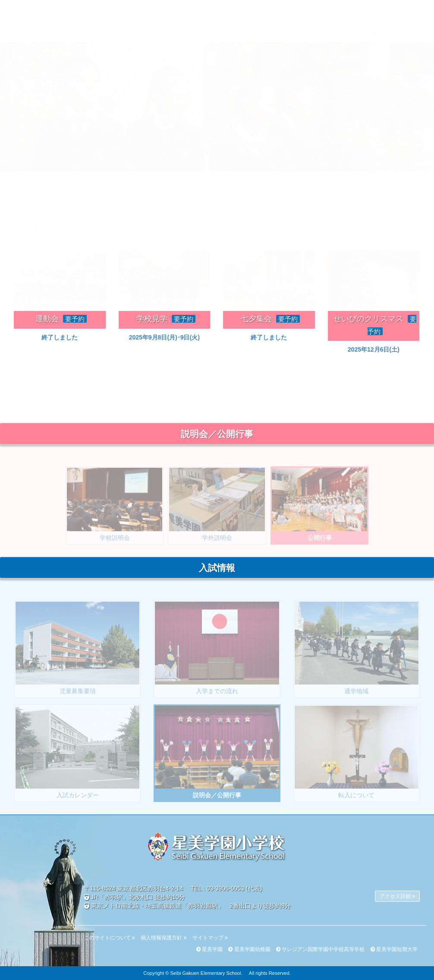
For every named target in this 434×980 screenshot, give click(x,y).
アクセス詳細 (397, 896)
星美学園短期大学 (394, 949)
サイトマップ (210, 938)
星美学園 (209, 949)
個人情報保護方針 (164, 938)
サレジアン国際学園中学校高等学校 (320, 949)
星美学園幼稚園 (249, 949)
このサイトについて (110, 938)
